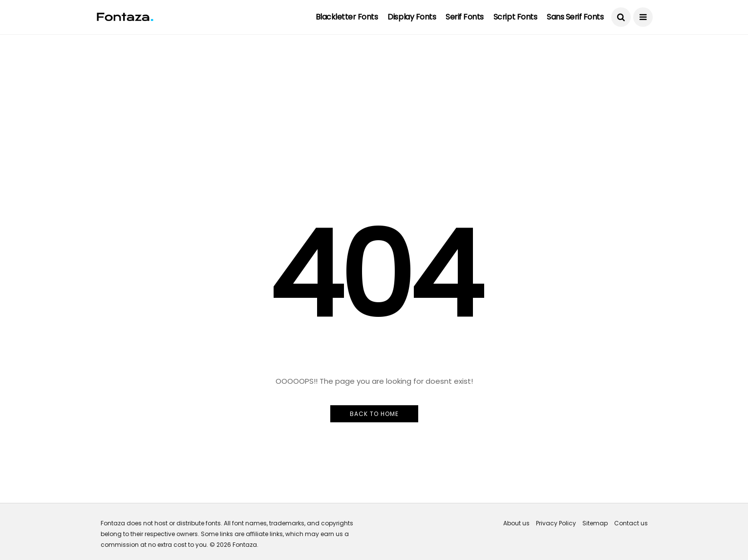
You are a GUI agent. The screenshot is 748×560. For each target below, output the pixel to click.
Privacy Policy (556, 523)
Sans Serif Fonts (575, 17)
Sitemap (595, 523)
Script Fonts (515, 17)
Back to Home (374, 414)
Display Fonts (412, 17)
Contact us (631, 523)
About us (516, 523)
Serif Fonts (465, 17)
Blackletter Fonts (347, 17)
